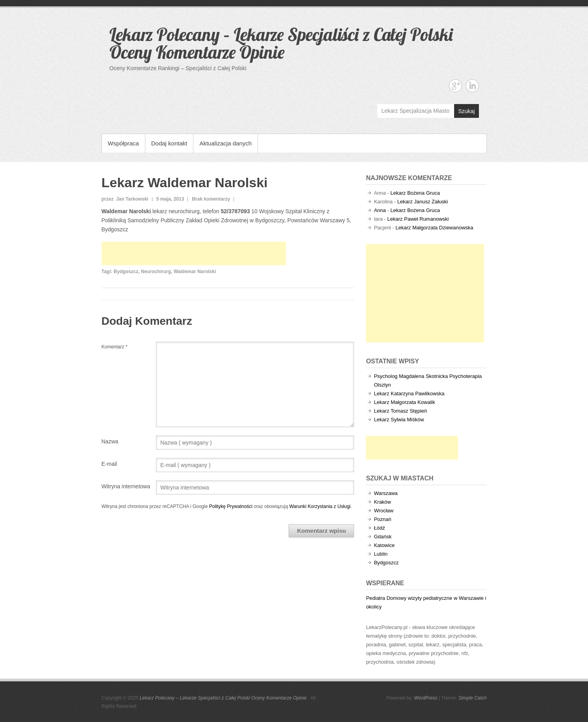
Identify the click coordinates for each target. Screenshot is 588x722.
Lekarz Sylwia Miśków (399, 420)
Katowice (384, 545)
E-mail (109, 464)
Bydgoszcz (126, 272)
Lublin (381, 554)
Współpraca (123, 143)
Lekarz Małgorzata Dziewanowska (434, 228)
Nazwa (110, 441)
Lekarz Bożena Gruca (415, 193)
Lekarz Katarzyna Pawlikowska (409, 394)
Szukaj (466, 111)
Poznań (382, 519)
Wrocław (384, 511)
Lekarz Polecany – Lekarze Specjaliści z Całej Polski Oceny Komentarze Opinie (281, 43)
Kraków (382, 502)
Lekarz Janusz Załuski (423, 202)
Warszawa (386, 493)
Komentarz (115, 347)
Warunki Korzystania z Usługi (320, 506)
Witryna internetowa (126, 486)
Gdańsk (383, 537)
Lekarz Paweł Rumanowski (418, 219)
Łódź (379, 528)
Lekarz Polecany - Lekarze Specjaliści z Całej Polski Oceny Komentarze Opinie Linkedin (472, 86)
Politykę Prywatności (231, 506)
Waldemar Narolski (195, 272)
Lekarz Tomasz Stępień (400, 411)
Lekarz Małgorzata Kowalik (404, 402)
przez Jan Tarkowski (125, 199)
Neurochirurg (156, 272)
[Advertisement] (194, 253)
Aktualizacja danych (225, 143)
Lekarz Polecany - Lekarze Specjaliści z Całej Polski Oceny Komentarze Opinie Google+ (455, 86)
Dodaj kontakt (169, 143)
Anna (380, 210)
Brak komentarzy (211, 199)
